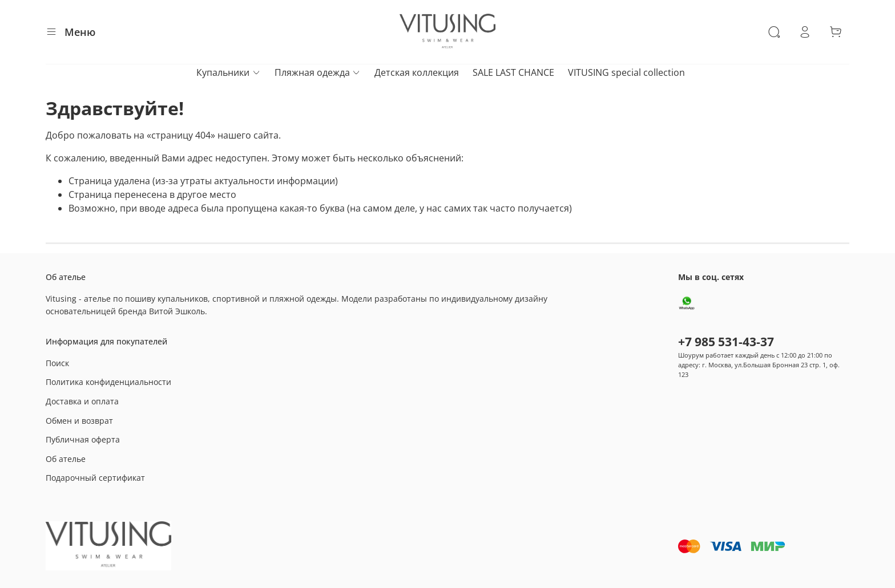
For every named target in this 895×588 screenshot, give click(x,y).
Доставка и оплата (82, 401)
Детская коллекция (417, 72)
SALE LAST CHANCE (513, 72)
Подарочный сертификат (95, 478)
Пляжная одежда (318, 72)
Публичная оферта (83, 439)
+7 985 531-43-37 (726, 342)
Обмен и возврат (79, 421)
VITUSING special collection (626, 72)
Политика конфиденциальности (108, 382)
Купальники (228, 72)
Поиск (57, 363)
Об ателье (66, 459)
